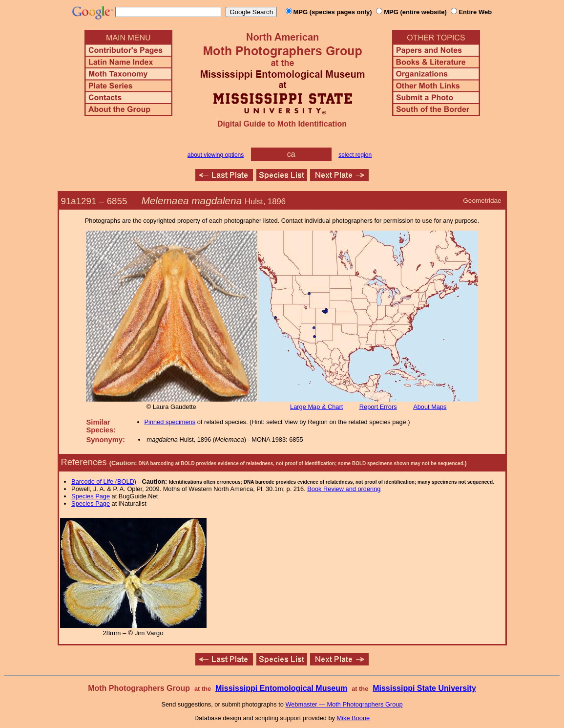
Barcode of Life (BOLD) (104, 482)
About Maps (430, 407)
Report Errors (378, 407)
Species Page (91, 496)
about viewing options (216, 155)
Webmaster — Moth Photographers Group (344, 704)
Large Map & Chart (316, 407)
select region (355, 155)
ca (291, 154)
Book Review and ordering (344, 489)
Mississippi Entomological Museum (281, 688)
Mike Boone (354, 718)
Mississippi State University (424, 688)
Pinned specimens (170, 422)
